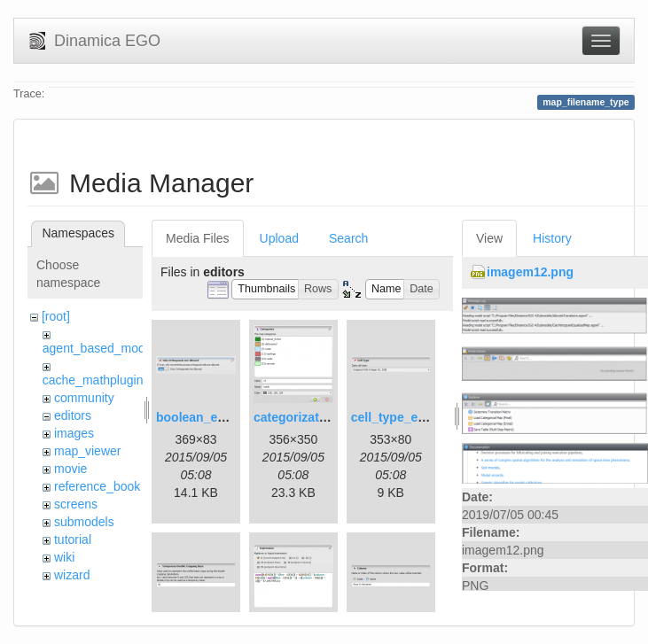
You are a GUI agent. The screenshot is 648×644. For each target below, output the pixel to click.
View (489, 238)
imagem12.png (530, 272)
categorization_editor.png (329, 417)
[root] (56, 316)
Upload (279, 238)
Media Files (198, 238)
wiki (64, 557)
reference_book (97, 486)
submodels (84, 522)
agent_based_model (99, 348)
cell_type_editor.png (411, 417)
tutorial (73, 539)
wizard (72, 575)
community (84, 398)
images (74, 433)
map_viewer (87, 451)
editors (73, 415)
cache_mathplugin (93, 380)
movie (70, 469)
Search (348, 238)
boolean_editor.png (213, 417)
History (552, 238)
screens (76, 504)
